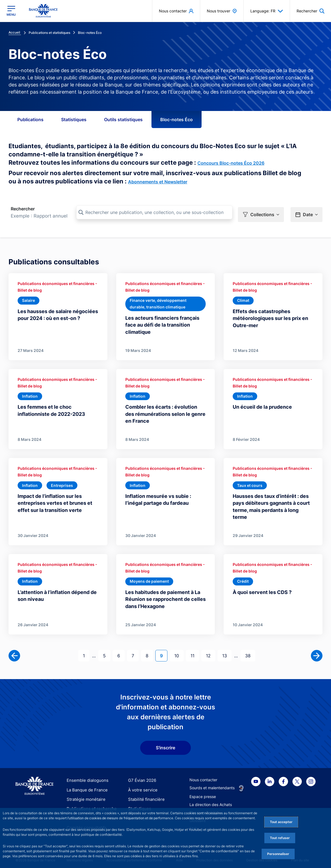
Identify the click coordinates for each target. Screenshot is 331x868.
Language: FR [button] (267, 11)
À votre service (142, 786)
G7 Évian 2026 (141, 777)
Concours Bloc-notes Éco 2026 (231, 163)
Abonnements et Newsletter (158, 182)
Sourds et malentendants (212, 784)
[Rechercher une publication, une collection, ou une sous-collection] (154, 212)
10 (179, 651)
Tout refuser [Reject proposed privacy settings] (280, 838)
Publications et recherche (89, 805)
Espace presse (203, 793)
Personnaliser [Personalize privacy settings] (278, 854)
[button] (261, 213)
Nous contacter (203, 776)
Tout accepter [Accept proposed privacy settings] (281, 822)
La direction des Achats (211, 801)
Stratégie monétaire (84, 795)
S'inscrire (165, 744)
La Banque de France (86, 786)
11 (195, 651)
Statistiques (74, 120)
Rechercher (23, 209)
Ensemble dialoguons (86, 777)
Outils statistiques (123, 120)
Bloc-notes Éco (177, 120)
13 (227, 651)
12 (211, 651)
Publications (30, 120)
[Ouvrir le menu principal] (11, 11)
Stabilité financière (145, 795)
